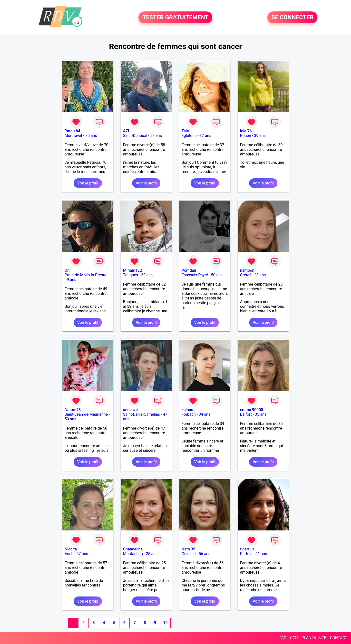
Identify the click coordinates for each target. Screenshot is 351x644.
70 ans (91, 136)
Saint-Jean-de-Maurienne (86, 414)
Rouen (246, 136)
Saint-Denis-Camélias (141, 414)
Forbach (189, 414)
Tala (185, 131)
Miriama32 (132, 270)
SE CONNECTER (292, 18)
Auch (69, 554)
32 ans (147, 275)
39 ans (260, 136)
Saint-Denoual (135, 136)
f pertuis (247, 549)
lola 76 (246, 131)
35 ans (261, 414)
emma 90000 (252, 410)
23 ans (260, 275)
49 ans (70, 280)
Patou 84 (72, 131)
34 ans (205, 414)
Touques (131, 275)
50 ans (217, 275)
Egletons (189, 136)
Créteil (246, 275)
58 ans (156, 136)
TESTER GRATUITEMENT (175, 18)
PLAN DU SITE (314, 638)
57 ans (82, 554)
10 (165, 623)
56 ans (205, 554)
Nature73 (73, 410)
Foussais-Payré (195, 275)
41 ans (261, 554)
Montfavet (73, 136)
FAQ (283, 638)
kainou (187, 410)
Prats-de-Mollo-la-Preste (85, 275)
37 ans (205, 136)
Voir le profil (88, 183)
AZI (126, 131)
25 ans (152, 554)
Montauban (133, 554)
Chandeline (133, 549)
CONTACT (339, 638)
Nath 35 (188, 549)
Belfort (246, 414)
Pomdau (189, 270)
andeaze (130, 410)
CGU (294, 638)
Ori (67, 270)
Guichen (189, 554)
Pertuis (246, 554)
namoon (247, 270)
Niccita (71, 549)
